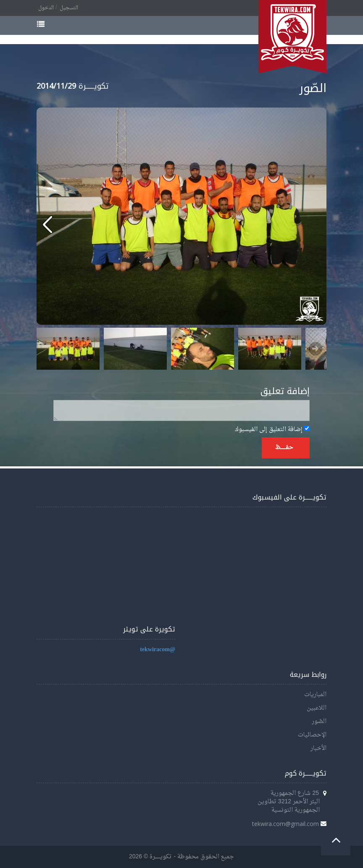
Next (316, 349)
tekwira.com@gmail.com (285, 824)
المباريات (315, 695)
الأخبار (318, 748)
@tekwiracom (158, 650)
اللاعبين (317, 708)
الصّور (319, 722)
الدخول (46, 8)
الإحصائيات (312, 735)
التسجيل (69, 8)
